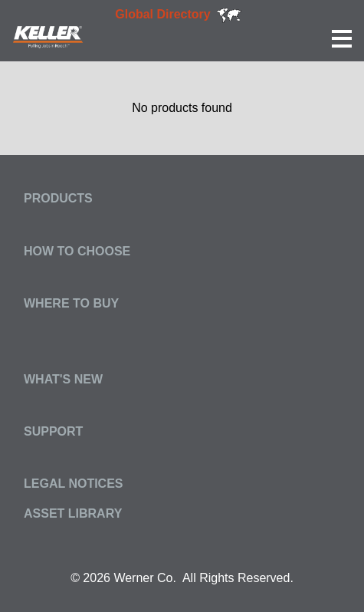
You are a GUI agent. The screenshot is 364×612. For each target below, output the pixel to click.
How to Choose (77, 251)
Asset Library (73, 513)
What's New (63, 379)
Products (58, 198)
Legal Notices (74, 484)
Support (53, 431)
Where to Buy (71, 303)
